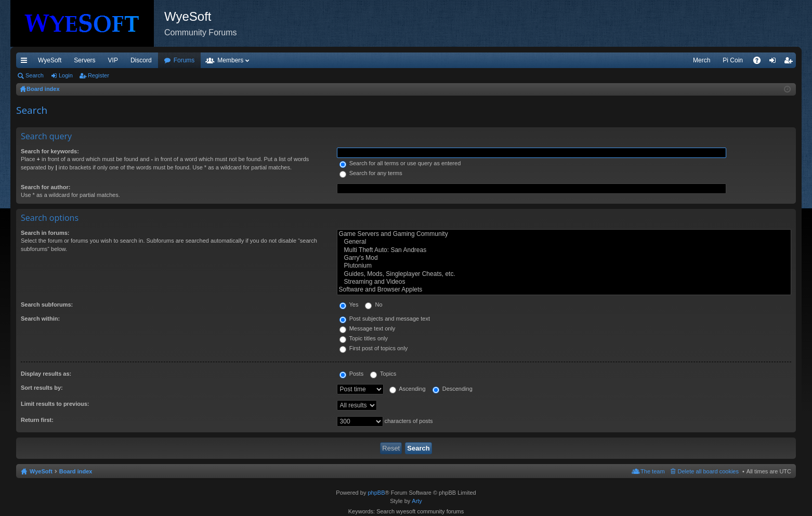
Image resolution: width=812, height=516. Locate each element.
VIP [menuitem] (113, 60)
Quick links (26, 62)
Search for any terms (371, 173)
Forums (184, 60)
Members (230, 60)
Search (35, 75)
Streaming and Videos (564, 282)
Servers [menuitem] (84, 60)
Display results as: (46, 374)
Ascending (408, 389)
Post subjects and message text (385, 319)
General (564, 242)
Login (66, 75)
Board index (76, 471)
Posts (352, 374)
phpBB (376, 493)
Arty (417, 501)
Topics (383, 374)
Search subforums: (47, 305)
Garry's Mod (564, 258)
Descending (453, 389)
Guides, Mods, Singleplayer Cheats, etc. (564, 274)
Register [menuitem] (790, 62)
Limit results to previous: (55, 404)
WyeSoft (50, 60)
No (374, 305)
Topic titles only (364, 338)
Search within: (40, 319)
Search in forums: (45, 233)
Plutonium (564, 266)
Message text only (368, 328)
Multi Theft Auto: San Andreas (564, 250)
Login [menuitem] (775, 62)
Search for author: (45, 187)
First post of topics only (374, 348)
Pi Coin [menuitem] (733, 60)
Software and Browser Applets (564, 290)
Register (99, 75)
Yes (349, 305)
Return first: (37, 420)
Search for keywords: (50, 151)
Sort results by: (42, 388)
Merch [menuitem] (702, 60)
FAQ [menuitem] (760, 62)
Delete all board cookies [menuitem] (708, 471)
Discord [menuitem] (141, 60)
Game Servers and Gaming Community (564, 234)
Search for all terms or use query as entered (400, 163)
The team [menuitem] (652, 471)
